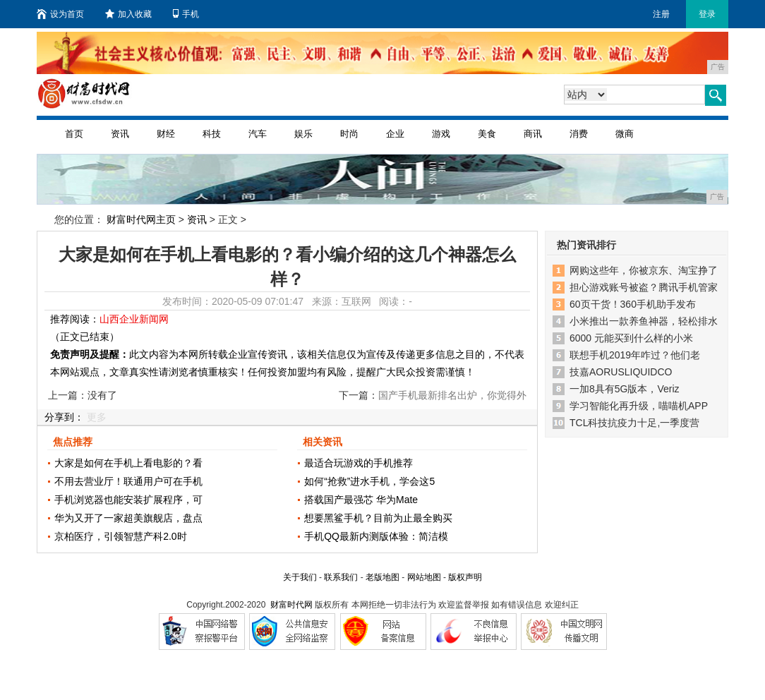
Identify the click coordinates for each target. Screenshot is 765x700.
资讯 (120, 134)
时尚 (349, 134)
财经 (166, 134)
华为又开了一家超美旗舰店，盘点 (128, 518)
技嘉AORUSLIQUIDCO (621, 372)
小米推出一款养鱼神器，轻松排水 (644, 321)
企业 (395, 134)
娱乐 (303, 134)
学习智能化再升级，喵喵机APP (639, 406)
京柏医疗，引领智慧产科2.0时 (120, 536)
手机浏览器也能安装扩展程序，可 (128, 500)
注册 (661, 14)
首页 (74, 134)
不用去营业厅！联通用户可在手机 (128, 481)
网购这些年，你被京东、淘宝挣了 (644, 270)
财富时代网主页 (141, 219)
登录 (707, 14)
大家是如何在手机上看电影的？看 (128, 463)
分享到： (64, 417)
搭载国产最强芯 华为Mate (361, 500)
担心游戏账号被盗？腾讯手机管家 (644, 287)
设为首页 (60, 14)
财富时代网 (291, 605)
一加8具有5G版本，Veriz (625, 389)
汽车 (258, 134)
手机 (186, 14)
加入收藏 (128, 14)
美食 (487, 134)
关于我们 (300, 577)
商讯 (533, 134)
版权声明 (465, 577)
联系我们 (341, 577)
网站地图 (424, 577)
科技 (212, 134)
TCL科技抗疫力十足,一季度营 (634, 423)
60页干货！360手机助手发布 (633, 304)
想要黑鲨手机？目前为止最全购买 (378, 518)
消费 (579, 134)
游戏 (441, 134)
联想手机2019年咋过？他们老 (635, 355)
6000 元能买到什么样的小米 (631, 338)
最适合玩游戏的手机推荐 (359, 463)
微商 (625, 134)
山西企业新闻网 (134, 319)
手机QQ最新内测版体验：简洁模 (376, 536)
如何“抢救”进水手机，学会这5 (369, 481)
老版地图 (382, 577)
